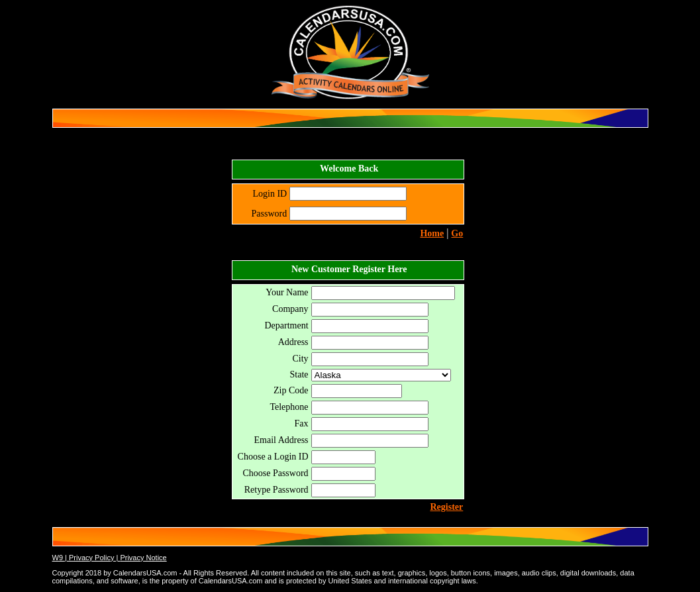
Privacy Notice (143, 558)
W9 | (61, 558)
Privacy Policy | (94, 558)
